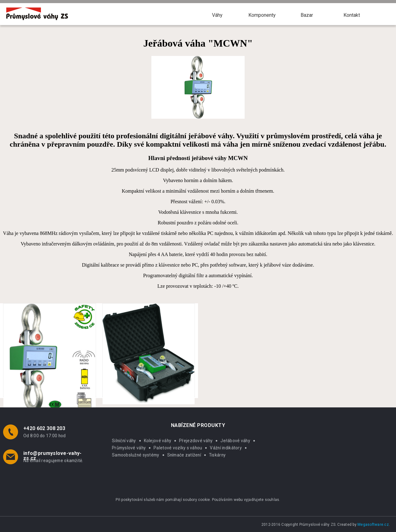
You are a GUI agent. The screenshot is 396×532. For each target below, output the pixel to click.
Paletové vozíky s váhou (178, 448)
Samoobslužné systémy (136, 455)
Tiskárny (217, 455)
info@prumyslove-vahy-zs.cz (53, 456)
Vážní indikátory (226, 448)
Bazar (307, 15)
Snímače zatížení (184, 455)
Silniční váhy (124, 441)
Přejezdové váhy (196, 441)
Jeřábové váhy (235, 441)
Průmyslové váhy (129, 448)
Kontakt (352, 15)
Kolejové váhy (158, 441)
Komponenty (262, 15)
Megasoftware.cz (373, 525)
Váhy (217, 15)
